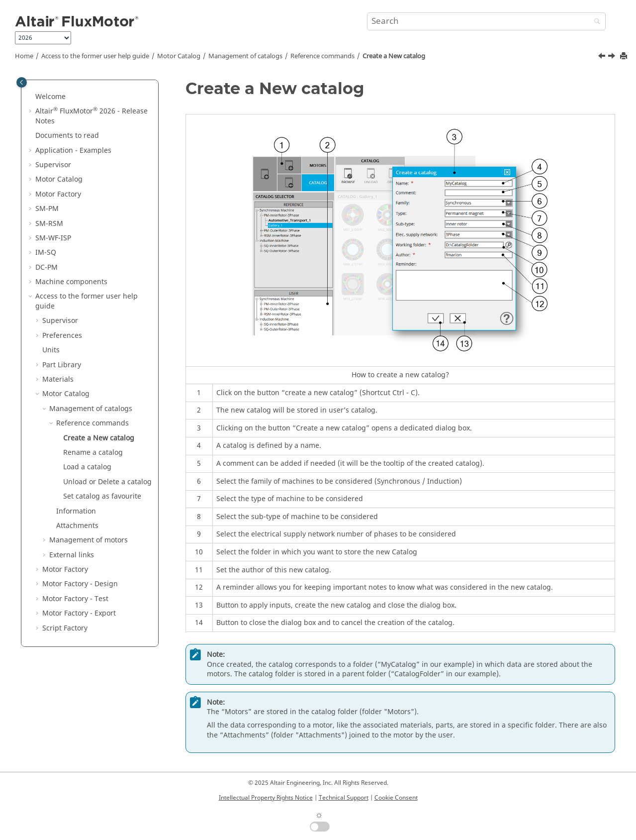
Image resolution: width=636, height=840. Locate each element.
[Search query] (486, 21)
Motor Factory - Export (79, 613)
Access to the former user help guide (95, 56)
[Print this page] (625, 56)
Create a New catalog (394, 56)
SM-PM (47, 209)
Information (76, 511)
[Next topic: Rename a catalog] (613, 57)
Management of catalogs (245, 56)
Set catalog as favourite (102, 496)
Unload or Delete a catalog (107, 482)
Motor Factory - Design (80, 584)
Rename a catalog (93, 453)
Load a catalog (87, 467)
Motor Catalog (179, 56)
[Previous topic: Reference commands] (603, 57)
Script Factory (65, 628)
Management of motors (89, 540)
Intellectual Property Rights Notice (266, 798)
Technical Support (344, 798)
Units (51, 350)
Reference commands (322, 56)
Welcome (50, 97)
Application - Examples (73, 151)
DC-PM (46, 267)
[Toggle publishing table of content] (22, 82)
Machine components (71, 282)
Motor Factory (58, 194)
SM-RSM (49, 224)
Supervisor (53, 165)
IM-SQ (46, 253)
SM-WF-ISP (53, 238)
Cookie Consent (396, 798)
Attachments (77, 526)
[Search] (595, 22)
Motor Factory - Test (75, 599)
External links (72, 555)
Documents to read (67, 136)
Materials (58, 379)
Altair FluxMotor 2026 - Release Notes (91, 116)
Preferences (62, 336)
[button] (31, 97)
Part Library (62, 365)
